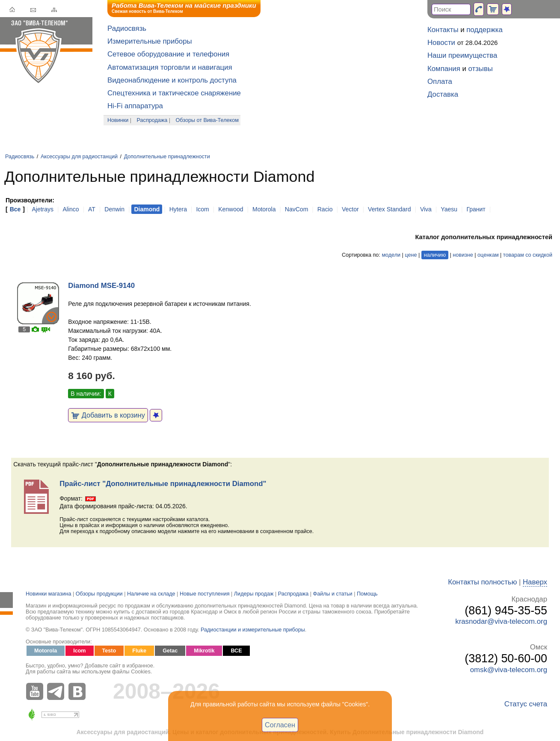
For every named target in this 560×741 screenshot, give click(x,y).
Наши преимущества (462, 55)
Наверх (535, 582)
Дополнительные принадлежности (167, 157)
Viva (426, 209)
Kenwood (231, 209)
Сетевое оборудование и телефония (168, 54)
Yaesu (449, 209)
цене (411, 255)
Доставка (443, 94)
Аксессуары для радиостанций (79, 157)
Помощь (367, 594)
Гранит (476, 209)
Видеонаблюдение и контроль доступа (172, 80)
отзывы (481, 69)
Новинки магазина (48, 594)
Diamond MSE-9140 (101, 286)
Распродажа (152, 120)
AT (92, 209)
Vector (350, 209)
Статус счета (526, 704)
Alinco (71, 209)
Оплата (440, 82)
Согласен (280, 725)
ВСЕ (236, 651)
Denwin (114, 209)
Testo (109, 651)
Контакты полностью (482, 582)
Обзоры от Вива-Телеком (207, 120)
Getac (170, 651)
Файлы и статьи (333, 594)
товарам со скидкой (528, 255)
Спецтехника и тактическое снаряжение (174, 93)
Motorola (264, 209)
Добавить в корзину (108, 415)
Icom (202, 209)
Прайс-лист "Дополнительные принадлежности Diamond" (163, 484)
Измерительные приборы (150, 41)
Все (15, 209)
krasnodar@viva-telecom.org (501, 621)
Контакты (443, 30)
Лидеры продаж (254, 594)
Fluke (139, 651)
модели (391, 255)
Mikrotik (204, 651)
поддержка (484, 30)
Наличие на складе (151, 594)
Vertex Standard (389, 209)
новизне (463, 255)
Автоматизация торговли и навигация (170, 67)
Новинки (118, 120)
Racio (325, 209)
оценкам (488, 255)
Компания (444, 69)
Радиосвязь (127, 28)
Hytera (178, 209)
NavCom (296, 209)
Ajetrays (43, 209)
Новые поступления (205, 594)
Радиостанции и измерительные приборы (253, 630)
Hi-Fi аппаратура (135, 106)
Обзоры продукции (99, 594)
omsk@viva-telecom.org (509, 670)
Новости (441, 43)
